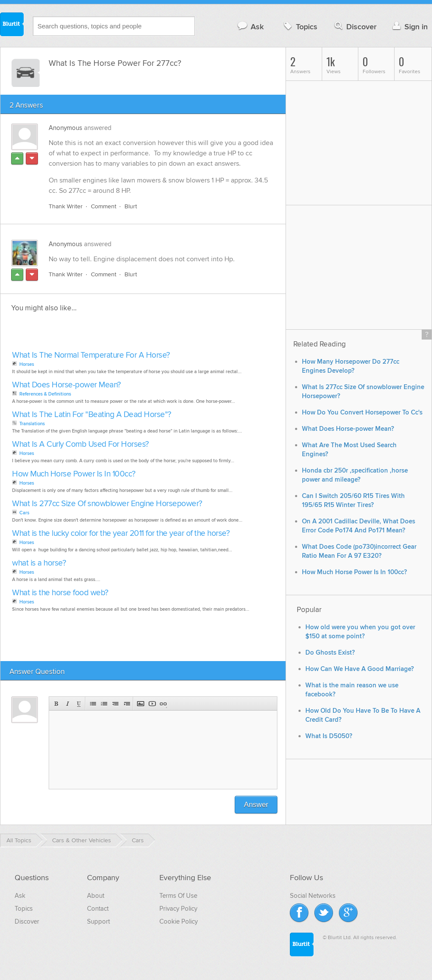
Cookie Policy (179, 921)
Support (98, 921)
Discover (355, 26)
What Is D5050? (329, 736)
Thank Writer (66, 206)
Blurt (131, 206)
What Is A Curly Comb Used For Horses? (81, 444)
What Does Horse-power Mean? (67, 385)
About (96, 896)
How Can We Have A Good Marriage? (360, 669)
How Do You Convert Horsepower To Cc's (362, 413)
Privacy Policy (178, 909)
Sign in (409, 26)
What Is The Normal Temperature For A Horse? (91, 355)
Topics (300, 26)
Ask (250, 26)
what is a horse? (39, 563)
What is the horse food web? (60, 593)
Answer (256, 805)
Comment (104, 206)
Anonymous (65, 128)
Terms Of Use (178, 896)
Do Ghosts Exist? (330, 653)
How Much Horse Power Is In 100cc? (74, 474)
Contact (98, 909)
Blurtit (12, 25)
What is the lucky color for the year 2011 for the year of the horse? (121, 533)
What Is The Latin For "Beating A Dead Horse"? (92, 415)
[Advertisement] (109, 334)
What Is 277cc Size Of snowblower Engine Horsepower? (107, 504)
